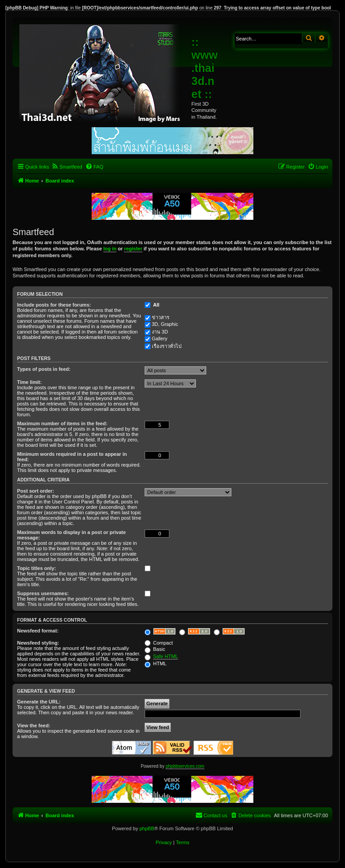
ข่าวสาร (161, 317)
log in (110, 249)
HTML (156, 663)
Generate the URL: (39, 702)
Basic (155, 649)
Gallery (160, 338)
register (133, 249)
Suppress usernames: (43, 593)
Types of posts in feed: (44, 369)
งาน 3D (160, 332)
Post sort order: (36, 491)
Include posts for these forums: (54, 305)
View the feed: (34, 726)
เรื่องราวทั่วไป (167, 346)
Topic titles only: (37, 568)
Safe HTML (166, 656)
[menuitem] (67, 167)
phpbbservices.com (185, 766)
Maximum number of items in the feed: (62, 423)
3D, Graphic (165, 324)
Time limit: (29, 382)
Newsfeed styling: (38, 643)
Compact (159, 643)
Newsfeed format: (38, 631)
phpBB (147, 828)
